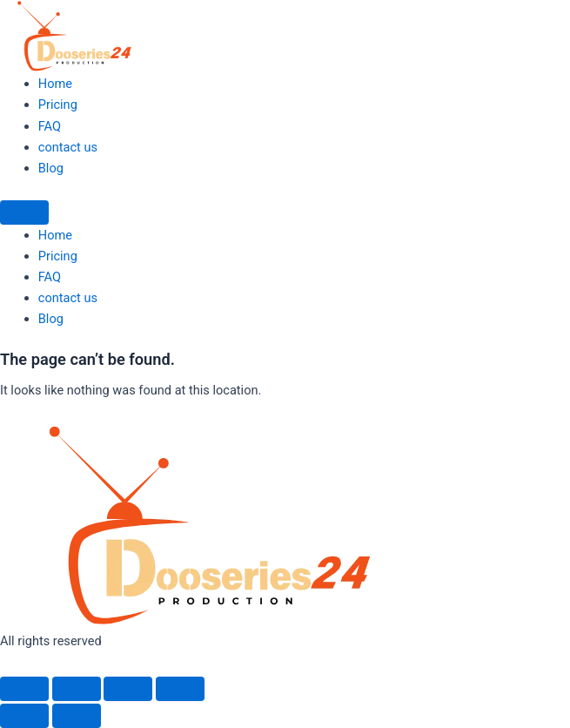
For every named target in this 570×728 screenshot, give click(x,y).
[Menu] (24, 212)
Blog (51, 168)
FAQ (50, 126)
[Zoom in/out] (24, 689)
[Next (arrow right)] (77, 716)
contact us (68, 147)
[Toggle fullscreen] (77, 689)
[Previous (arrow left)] (24, 716)
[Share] (128, 689)
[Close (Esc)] (180, 689)
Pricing (58, 104)
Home (55, 84)
